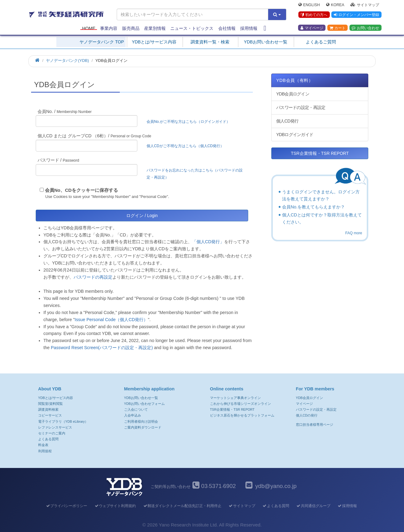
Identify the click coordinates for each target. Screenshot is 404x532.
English (309, 5)
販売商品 (131, 28)
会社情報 (227, 28)
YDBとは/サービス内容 (154, 42)
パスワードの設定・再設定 (301, 107)
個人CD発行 (287, 121)
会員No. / (65, 111)
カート (337, 28)
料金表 (43, 445)
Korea (335, 5)
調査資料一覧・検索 (210, 42)
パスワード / (58, 160)
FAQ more (354, 233)
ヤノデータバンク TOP (102, 42)
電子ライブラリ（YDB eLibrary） (63, 421)
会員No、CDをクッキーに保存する (81, 190)
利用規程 (45, 451)
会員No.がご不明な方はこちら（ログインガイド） (190, 122)
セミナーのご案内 (52, 433)
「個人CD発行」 (208, 242)
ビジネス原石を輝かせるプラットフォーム (242, 415)
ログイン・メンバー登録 (356, 15)
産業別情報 (155, 28)
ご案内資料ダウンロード (143, 427)
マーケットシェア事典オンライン (235, 398)
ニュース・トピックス (192, 28)
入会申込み (133, 415)
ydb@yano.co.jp (276, 486)
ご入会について (136, 409)
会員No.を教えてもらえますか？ (313, 207)
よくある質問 (48, 439)
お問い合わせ (365, 28)
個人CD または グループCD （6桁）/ (94, 136)
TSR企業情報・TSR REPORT (320, 153)
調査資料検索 (48, 409)
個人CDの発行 (307, 415)
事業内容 (109, 28)
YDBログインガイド (295, 135)
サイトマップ (365, 5)
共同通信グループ (313, 506)
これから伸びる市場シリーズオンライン (240, 404)
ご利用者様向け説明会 (141, 421)
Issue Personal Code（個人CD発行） (111, 320)
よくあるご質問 (321, 42)
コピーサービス (50, 415)
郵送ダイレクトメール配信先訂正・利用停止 (182, 506)
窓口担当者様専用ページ (315, 425)
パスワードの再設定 (93, 277)
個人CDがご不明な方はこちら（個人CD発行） (185, 146)
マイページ (312, 28)
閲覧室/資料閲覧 (50, 404)
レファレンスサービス (55, 427)
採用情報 (249, 28)
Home (89, 28)
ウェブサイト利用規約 (115, 506)
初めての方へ (314, 15)
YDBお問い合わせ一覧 (266, 42)
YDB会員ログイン (293, 94)
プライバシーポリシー (66, 506)
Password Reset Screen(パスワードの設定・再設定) (102, 348)
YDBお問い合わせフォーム (144, 404)
